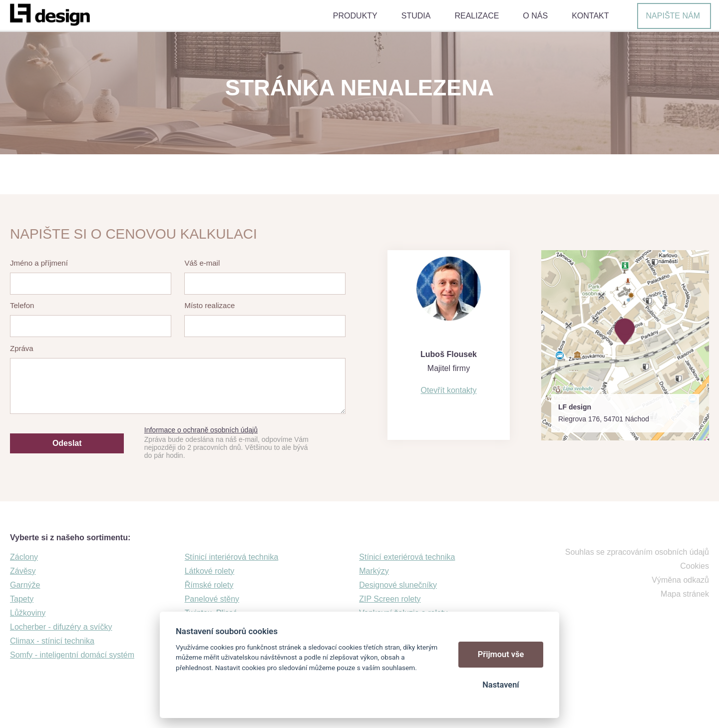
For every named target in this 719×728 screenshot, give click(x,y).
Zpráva (22, 348)
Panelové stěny (212, 599)
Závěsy (23, 571)
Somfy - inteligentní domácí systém (72, 655)
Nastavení (501, 685)
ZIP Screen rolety (390, 599)
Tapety (22, 599)
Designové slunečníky (398, 585)
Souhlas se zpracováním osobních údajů (637, 552)
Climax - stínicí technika (52, 641)
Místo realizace (209, 305)
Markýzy (374, 571)
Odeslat (67, 443)
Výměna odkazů (680, 580)
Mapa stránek (685, 594)
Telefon (22, 305)
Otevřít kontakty (448, 390)
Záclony (24, 557)
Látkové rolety (210, 571)
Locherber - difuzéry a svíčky (61, 627)
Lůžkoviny (28, 613)
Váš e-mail (202, 263)
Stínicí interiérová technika (232, 557)
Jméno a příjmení (39, 263)
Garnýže (25, 585)
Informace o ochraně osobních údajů (201, 430)
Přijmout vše (501, 654)
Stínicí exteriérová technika (407, 557)
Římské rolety (209, 585)
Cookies (695, 566)
